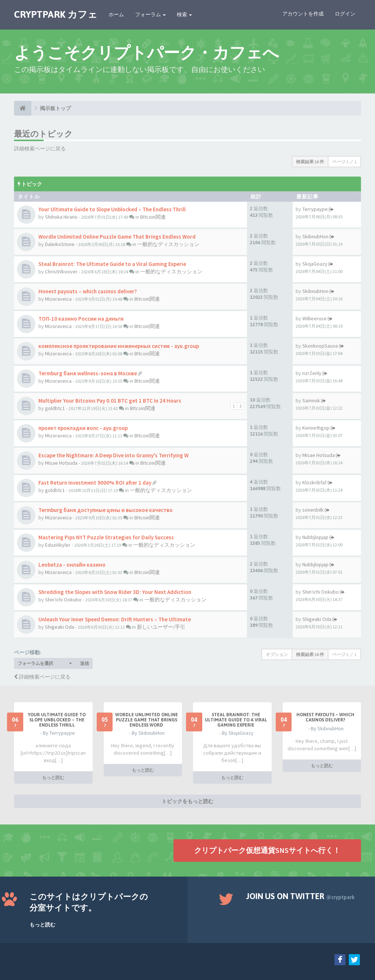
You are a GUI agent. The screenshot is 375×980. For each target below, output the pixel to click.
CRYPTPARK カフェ (56, 14)
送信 (85, 663)
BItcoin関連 (153, 217)
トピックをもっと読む (187, 801)
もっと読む (53, 777)
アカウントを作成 (303, 14)
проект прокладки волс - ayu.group (83, 428)
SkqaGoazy (315, 264)
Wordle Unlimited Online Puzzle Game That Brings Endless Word (117, 237)
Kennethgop (316, 428)
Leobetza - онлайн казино (72, 565)
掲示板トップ (55, 108)
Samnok (311, 400)
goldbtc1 (55, 408)
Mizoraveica (58, 299)
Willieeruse (314, 318)
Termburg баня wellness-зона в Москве (88, 373)
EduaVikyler (58, 545)
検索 (184, 14)
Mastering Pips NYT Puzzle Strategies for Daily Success (106, 537)
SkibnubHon (315, 236)
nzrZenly (312, 373)
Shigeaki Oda (60, 627)
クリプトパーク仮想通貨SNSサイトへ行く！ (267, 850)
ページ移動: (28, 652)
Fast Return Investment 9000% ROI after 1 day (95, 483)
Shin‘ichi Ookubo (63, 600)
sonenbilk (313, 510)
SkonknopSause (320, 346)
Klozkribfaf (314, 482)
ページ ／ (344, 162)
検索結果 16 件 (310, 162)
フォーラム (150, 14)
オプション (277, 654)
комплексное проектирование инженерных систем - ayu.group (119, 346)
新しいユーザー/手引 (161, 627)
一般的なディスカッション (168, 244)
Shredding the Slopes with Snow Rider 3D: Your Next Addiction (115, 592)
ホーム (116, 14)
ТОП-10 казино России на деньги (81, 319)
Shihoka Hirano (61, 217)
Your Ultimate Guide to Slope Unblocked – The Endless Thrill (112, 209)
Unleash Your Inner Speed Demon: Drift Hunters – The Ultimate (115, 619)
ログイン (345, 14)
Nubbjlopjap (315, 537)
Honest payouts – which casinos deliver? (88, 291)
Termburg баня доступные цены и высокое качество (106, 510)
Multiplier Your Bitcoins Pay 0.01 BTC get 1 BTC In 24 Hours (110, 401)
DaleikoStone (60, 244)
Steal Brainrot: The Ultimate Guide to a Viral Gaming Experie (112, 264)
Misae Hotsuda (61, 463)
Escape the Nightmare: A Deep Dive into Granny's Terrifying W (113, 455)
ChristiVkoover (61, 272)
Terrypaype (315, 209)
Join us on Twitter (300, 896)
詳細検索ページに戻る (40, 148)
